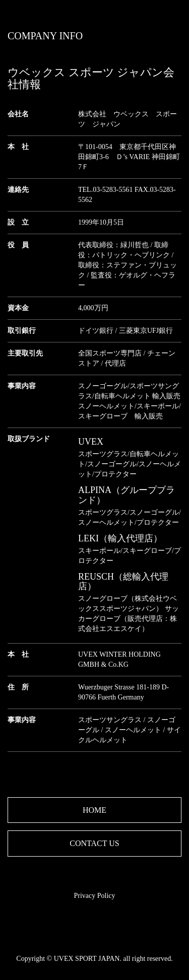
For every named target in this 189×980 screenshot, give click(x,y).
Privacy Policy (94, 896)
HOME (94, 810)
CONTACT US (94, 843)
